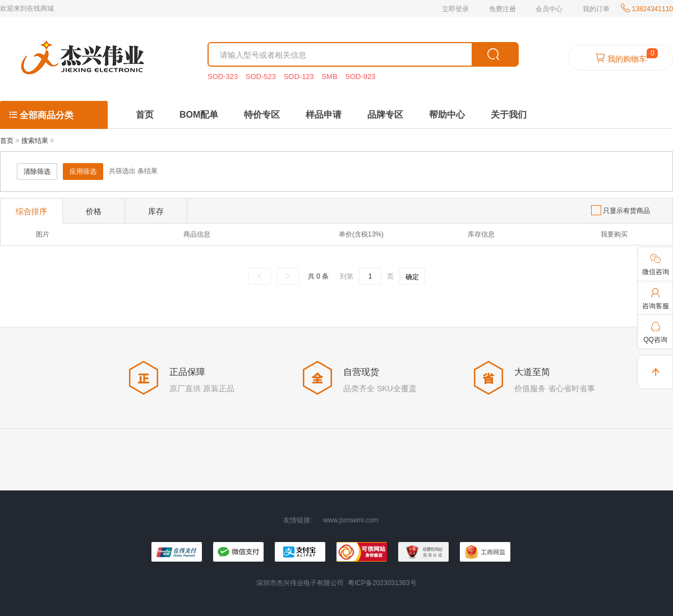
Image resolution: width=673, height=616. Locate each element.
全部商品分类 (41, 115)
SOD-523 (262, 77)
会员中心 (549, 9)
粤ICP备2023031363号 (382, 583)
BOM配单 (199, 115)
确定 (412, 277)
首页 (145, 115)
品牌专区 (385, 115)
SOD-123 (300, 77)
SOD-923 (360, 77)
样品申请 (324, 115)
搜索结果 (35, 141)
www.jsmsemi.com (351, 520)
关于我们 (509, 115)
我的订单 (596, 9)
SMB (330, 77)
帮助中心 (447, 115)
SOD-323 (224, 77)
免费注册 (503, 9)
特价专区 (262, 115)
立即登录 (455, 9)
